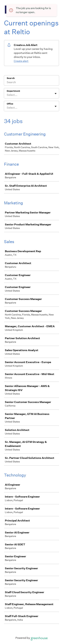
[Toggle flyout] (56, 94)
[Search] (32, 83)
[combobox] (7, 95)
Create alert (21, 61)
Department (13, 91)
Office (10, 104)
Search (11, 78)
